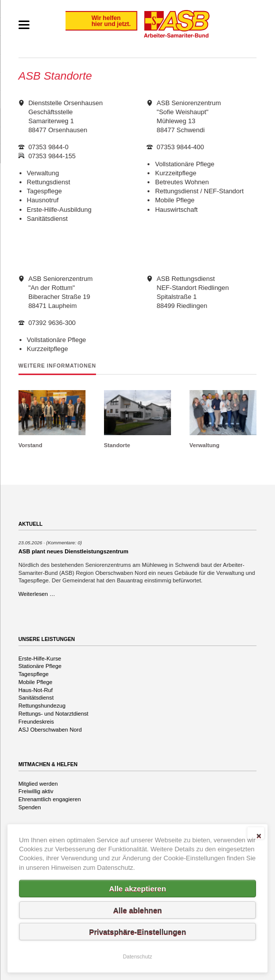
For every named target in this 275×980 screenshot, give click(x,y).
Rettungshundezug (42, 706)
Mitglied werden (38, 784)
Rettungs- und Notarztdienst (53, 714)
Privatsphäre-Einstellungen (137, 932)
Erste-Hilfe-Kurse (40, 659)
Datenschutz (138, 956)
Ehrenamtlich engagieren (50, 799)
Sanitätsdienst (36, 698)
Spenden (30, 807)
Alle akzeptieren (137, 889)
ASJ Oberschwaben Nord (50, 730)
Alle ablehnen (137, 910)
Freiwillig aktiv (36, 791)
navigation (24, 25)
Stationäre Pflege (40, 666)
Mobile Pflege (35, 682)
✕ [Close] (259, 836)
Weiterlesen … (37, 594)
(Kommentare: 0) (64, 543)
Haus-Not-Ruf (36, 690)
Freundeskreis (36, 722)
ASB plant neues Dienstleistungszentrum (73, 551)
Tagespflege (34, 674)
